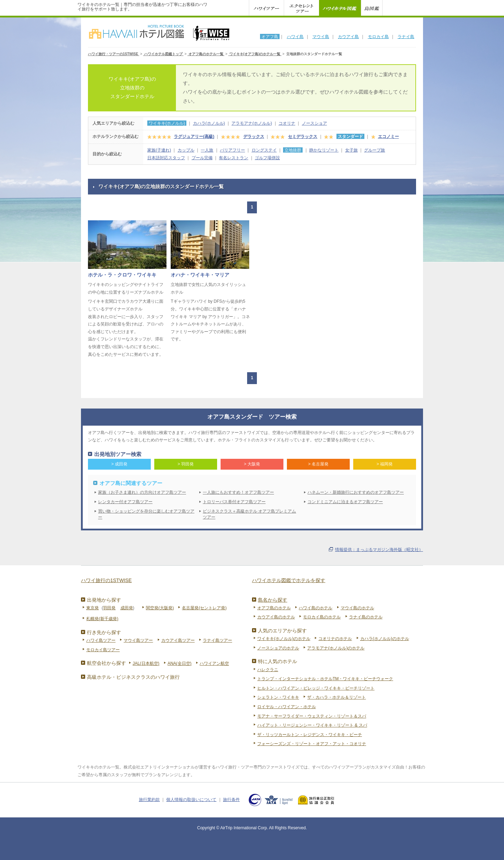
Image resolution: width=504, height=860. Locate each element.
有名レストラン (234, 158)
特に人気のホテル (277, 661)
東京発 (92, 608)
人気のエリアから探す (282, 631)
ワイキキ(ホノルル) (167, 123)
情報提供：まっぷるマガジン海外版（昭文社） (379, 550)
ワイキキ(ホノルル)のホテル (284, 639)
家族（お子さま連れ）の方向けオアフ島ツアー (142, 492)
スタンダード (350, 137)
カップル (186, 150)
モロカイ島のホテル (322, 617)
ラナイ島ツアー (217, 640)
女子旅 (351, 150)
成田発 (127, 608)
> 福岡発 (385, 464)
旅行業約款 (149, 800)
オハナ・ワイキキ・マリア (200, 275)
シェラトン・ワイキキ (278, 697)
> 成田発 (119, 464)
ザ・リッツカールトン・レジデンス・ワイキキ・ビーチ (310, 735)
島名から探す (273, 600)
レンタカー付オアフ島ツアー (125, 502)
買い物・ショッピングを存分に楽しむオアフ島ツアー (146, 514)
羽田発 (109, 608)
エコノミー (388, 137)
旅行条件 (231, 800)
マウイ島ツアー (138, 640)
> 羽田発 (186, 464)
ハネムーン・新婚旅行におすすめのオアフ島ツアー (356, 492)
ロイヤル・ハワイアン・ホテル (287, 707)
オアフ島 (270, 37)
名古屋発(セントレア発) (204, 608)
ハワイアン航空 (214, 663)
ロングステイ (264, 150)
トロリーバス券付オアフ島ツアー (234, 502)
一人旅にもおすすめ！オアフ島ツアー (238, 492)
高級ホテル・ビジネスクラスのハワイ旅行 (133, 677)
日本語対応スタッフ (166, 158)
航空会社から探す (106, 663)
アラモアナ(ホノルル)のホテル (336, 648)
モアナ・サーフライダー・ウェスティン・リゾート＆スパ (312, 716)
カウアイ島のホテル (276, 617)
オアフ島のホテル (274, 608)
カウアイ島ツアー (178, 640)
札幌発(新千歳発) (102, 619)
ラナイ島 (406, 37)
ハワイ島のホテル (316, 608)
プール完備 (202, 158)
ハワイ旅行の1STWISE (106, 580)
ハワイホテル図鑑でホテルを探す (289, 580)
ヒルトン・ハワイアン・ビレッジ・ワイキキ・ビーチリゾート (316, 688)
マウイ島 (321, 37)
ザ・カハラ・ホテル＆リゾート (336, 697)
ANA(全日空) (180, 663)
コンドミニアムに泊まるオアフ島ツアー (345, 502)
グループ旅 (375, 150)
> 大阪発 (252, 464)
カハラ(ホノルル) (209, 123)
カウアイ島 (348, 37)
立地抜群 (293, 150)
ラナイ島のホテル (366, 617)
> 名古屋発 (318, 464)
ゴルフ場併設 (267, 158)
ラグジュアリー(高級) (194, 137)
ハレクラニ (268, 670)
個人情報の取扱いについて (191, 800)
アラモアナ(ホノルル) (252, 123)
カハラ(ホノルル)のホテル (385, 639)
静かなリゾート (324, 150)
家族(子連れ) (159, 150)
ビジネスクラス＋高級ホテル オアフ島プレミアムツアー (249, 514)
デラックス (254, 137)
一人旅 (207, 150)
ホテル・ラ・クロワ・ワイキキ (122, 275)
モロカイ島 (378, 37)
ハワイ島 (295, 37)
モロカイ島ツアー (103, 650)
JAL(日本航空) (146, 663)
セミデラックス (303, 137)
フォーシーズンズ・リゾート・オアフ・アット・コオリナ (312, 744)
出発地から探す (104, 600)
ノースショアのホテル (278, 648)
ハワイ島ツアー (101, 640)
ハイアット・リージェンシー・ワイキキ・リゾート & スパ (312, 725)
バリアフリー (232, 150)
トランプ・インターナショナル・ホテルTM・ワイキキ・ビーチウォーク (325, 679)
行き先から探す (104, 632)
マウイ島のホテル (357, 608)
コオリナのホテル (335, 639)
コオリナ (287, 123)
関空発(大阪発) (160, 608)
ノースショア (314, 123)
